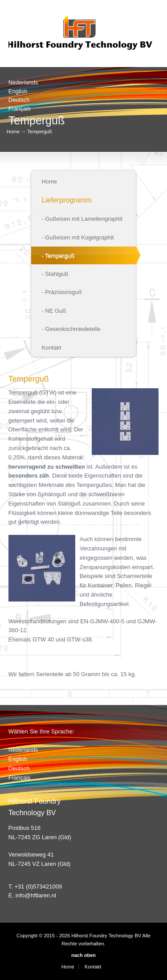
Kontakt (93, 967)
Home (13, 131)
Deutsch (19, 100)
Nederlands (23, 82)
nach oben (83, 955)
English (18, 91)
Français (20, 109)
